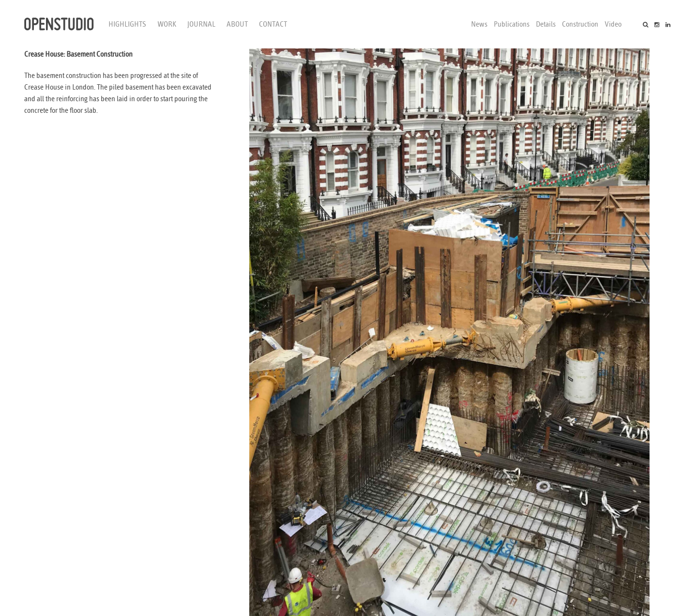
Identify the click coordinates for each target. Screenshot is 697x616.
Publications (512, 24)
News (479, 24)
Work (167, 24)
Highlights (127, 24)
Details (546, 24)
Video (613, 24)
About (237, 24)
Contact (273, 24)
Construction (580, 24)
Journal (201, 24)
